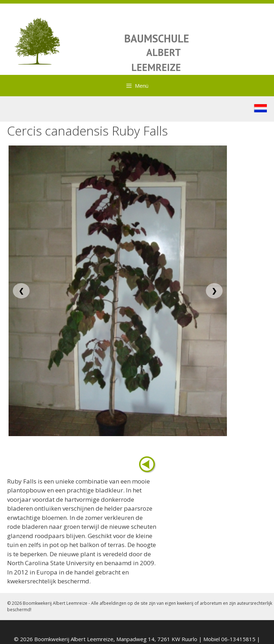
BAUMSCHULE (157, 38)
